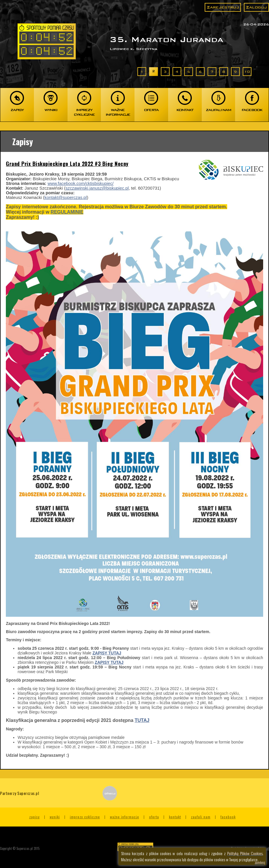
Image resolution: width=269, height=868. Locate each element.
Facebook (228, 817)
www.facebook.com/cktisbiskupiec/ (81, 183)
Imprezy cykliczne (85, 817)
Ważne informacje (125, 817)
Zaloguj (256, 7)
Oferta (154, 817)
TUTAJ (142, 720)
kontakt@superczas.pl (66, 197)
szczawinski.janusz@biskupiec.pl (97, 188)
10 (247, 72)
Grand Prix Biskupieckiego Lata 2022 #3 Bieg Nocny (67, 164)
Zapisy (35, 817)
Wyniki (55, 817)
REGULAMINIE (67, 212)
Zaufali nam (201, 817)
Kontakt (175, 817)
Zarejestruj (223, 7)
